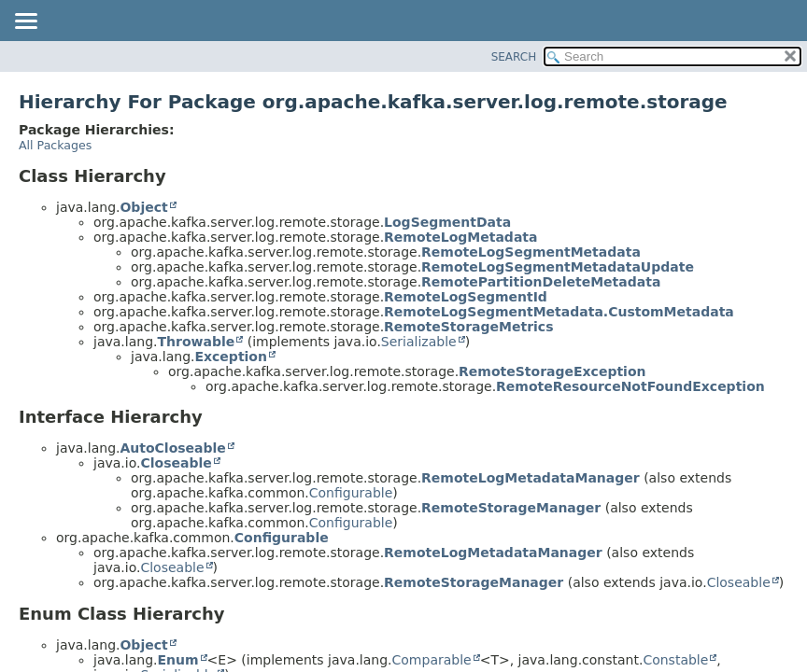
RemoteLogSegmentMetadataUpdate (558, 267)
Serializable (419, 342)
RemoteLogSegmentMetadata (531, 252)
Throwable (196, 342)
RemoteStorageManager (511, 508)
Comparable (432, 660)
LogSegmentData (447, 222)
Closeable (176, 463)
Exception (231, 357)
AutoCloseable (172, 448)
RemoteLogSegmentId (466, 297)
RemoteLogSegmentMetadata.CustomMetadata (559, 312)
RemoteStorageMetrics (468, 327)
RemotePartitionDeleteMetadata (541, 282)
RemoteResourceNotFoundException (630, 386)
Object (143, 207)
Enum (177, 660)
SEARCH (514, 57)
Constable (675, 660)
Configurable (351, 493)
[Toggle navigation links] (25, 22)
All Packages (55, 145)
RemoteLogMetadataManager (531, 478)
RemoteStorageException (552, 371)
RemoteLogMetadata (460, 237)
